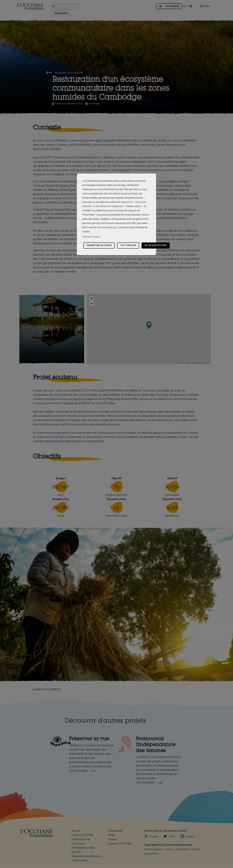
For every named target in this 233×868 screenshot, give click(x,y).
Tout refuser (128, 245)
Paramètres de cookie (99, 245)
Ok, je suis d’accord (156, 245)
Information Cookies (91, 237)
